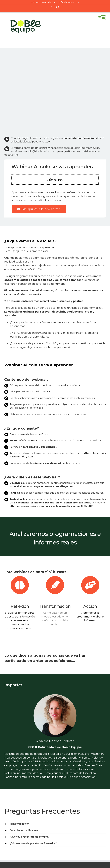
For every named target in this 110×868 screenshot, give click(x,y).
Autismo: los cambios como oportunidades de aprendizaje (78, 851)
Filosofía (10, 810)
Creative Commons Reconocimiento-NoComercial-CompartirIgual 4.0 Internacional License (28, 855)
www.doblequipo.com (18, 865)
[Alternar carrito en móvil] (99, 17)
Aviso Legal (12, 820)
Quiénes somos (14, 807)
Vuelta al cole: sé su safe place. (79, 833)
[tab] (55, 755)
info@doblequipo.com (69, 2)
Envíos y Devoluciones (19, 824)
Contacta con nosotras (19, 814)
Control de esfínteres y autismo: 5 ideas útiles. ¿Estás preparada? (81, 841)
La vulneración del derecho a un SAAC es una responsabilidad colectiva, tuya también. (80, 823)
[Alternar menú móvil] (103, 18)
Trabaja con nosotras (18, 817)
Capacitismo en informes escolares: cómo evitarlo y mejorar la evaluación (81, 810)
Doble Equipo (13, 848)
